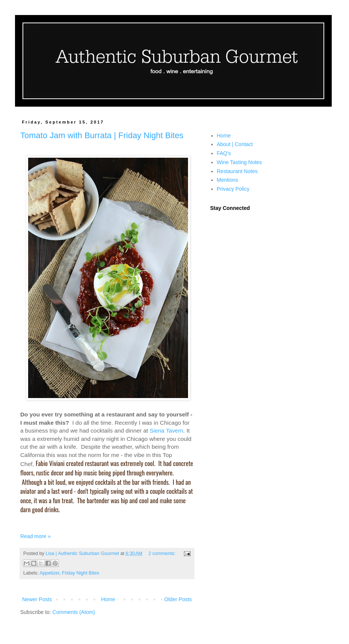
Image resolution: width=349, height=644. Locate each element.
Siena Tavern (167, 431)
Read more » (35, 536)
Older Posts (178, 599)
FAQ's (224, 153)
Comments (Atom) (74, 612)
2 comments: (162, 554)
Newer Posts (37, 599)
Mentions (228, 180)
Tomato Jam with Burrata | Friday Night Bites (102, 135)
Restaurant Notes (237, 171)
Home (108, 599)
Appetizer (49, 573)
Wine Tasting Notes (239, 162)
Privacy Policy (233, 189)
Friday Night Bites (80, 573)
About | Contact (235, 144)
